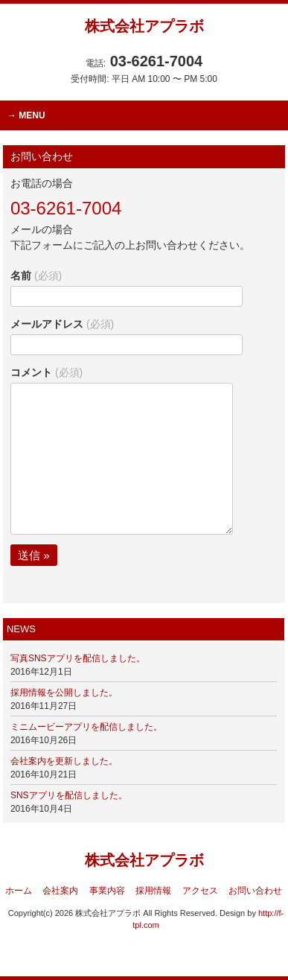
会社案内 (60, 891)
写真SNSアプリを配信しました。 (78, 658)
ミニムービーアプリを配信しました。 (86, 727)
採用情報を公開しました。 (64, 693)
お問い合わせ (255, 891)
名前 (36, 276)
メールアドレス (62, 324)
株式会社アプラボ (144, 26)
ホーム (19, 891)
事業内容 (107, 891)
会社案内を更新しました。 (64, 761)
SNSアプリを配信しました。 (69, 795)
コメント (47, 372)
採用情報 (153, 891)
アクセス (200, 891)
